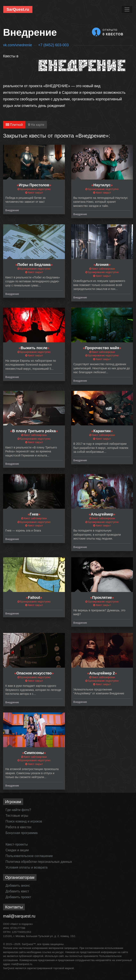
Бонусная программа (22, 833)
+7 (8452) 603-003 (53, 45)
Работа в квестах (18, 827)
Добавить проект (18, 897)
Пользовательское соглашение (29, 856)
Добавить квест (17, 891)
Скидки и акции (17, 850)
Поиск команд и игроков (24, 821)
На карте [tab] (36, 125)
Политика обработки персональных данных (39, 862)
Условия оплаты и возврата (27, 867)
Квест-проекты (17, 844)
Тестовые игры (17, 816)
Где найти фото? (18, 810)
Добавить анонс (18, 886)
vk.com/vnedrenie (18, 45)
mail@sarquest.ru (19, 916)
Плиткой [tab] (14, 125)
